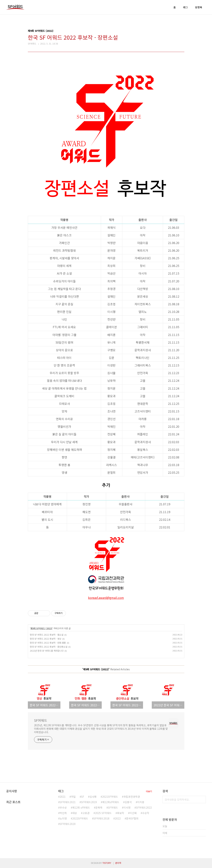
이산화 (133, 813)
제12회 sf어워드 (81, 807)
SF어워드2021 (68, 802)
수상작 (146, 813)
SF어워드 (41, 720)
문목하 (99, 807)
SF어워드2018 (101, 818)
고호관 (86, 813)
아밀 (73, 797)
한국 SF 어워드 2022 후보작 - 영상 (46, 639)
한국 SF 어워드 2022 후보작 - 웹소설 (47, 635)
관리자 (118, 863)
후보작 (121, 813)
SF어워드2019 (89, 802)
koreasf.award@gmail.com (106, 598)
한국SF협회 (132, 818)
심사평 (93, 797)
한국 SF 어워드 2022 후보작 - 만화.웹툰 (48, 643)
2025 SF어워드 (103, 813)
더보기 (149, 791)
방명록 (199, 7)
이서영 (127, 807)
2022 (118, 818)
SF (83, 797)
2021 (63, 797)
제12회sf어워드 (111, 802)
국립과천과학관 (132, 797)
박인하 (63, 813)
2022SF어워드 (80, 818)
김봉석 (128, 802)
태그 (185, 7)
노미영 (63, 818)
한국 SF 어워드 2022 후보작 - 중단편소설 (49, 647)
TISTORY (107, 863)
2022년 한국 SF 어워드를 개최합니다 (47, 651)
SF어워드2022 (144, 807)
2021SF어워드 (110, 797)
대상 (75, 813)
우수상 (63, 807)
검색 (202, 799)
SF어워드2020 (68, 824)
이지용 (141, 802)
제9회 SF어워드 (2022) (41, 628)
